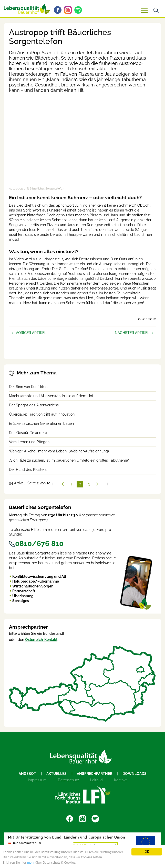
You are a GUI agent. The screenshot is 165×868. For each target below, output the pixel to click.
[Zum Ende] (106, 484)
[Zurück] (63, 484)
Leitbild (96, 780)
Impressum (37, 780)
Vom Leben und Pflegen (29, 442)
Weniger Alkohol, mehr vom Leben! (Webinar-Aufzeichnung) (59, 451)
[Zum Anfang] (54, 484)
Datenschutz (68, 780)
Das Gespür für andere (28, 433)
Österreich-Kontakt (41, 640)
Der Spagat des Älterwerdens (34, 405)
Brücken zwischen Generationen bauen (41, 424)
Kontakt (120, 780)
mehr (31, 863)
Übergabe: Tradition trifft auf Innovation (42, 414)
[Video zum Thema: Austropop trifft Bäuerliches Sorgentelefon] (82, 143)
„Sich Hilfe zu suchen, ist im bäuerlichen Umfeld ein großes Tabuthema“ (69, 460)
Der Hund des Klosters (28, 470)
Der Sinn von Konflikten (28, 387)
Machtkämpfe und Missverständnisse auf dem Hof (51, 396)
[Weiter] (97, 484)
